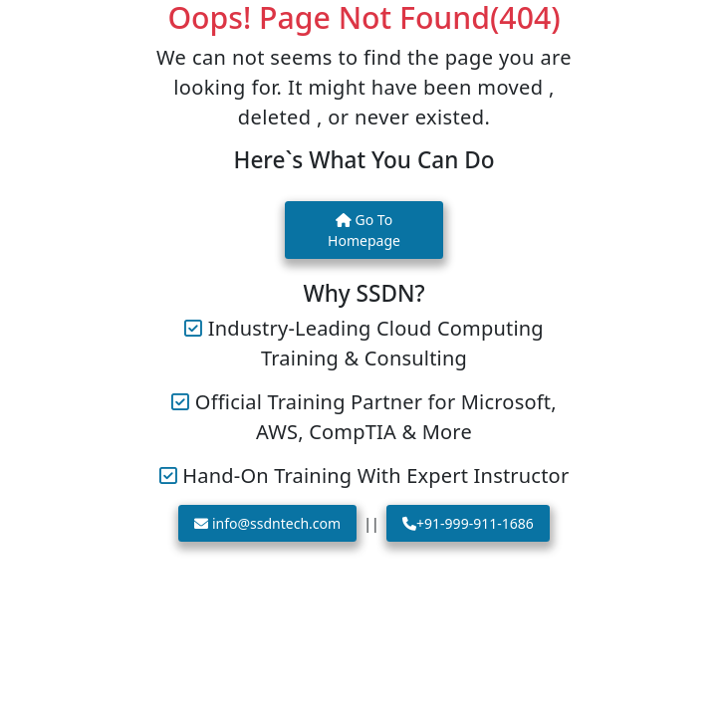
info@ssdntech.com (267, 523)
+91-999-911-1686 (468, 523)
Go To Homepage (364, 230)
